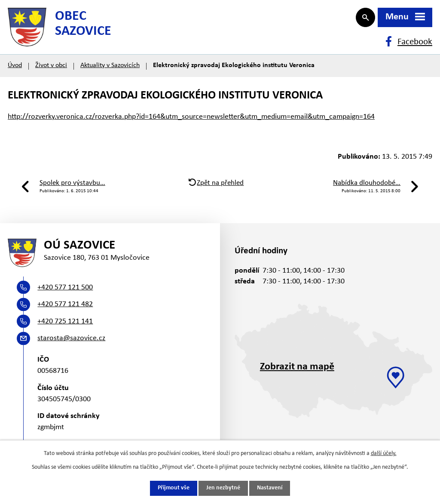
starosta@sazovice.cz (71, 345)
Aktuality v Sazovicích (110, 70)
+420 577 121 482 (65, 311)
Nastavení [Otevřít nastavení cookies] (270, 488)
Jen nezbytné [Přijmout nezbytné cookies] (223, 488)
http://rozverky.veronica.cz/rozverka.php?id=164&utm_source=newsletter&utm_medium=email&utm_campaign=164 (191, 121)
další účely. (384, 453)
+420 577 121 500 (65, 294)
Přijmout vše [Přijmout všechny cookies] (174, 488)
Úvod (15, 70)
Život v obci (51, 70)
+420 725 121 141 (65, 328)
